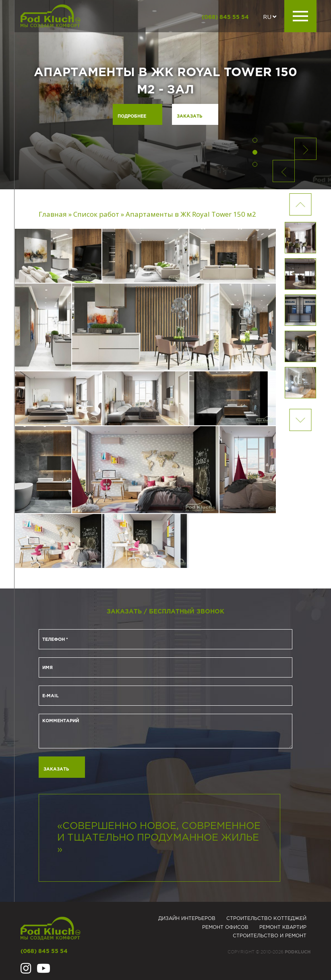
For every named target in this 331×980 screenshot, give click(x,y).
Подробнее (132, 116)
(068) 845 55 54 (225, 17)
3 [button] (255, 164)
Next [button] (301, 204)
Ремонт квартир (283, 927)
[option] (165, 95)
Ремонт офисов (225, 927)
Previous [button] (301, 420)
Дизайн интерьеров (187, 919)
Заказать (189, 116)
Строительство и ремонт (270, 936)
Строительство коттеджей (266, 919)
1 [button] (255, 140)
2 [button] (255, 152)
